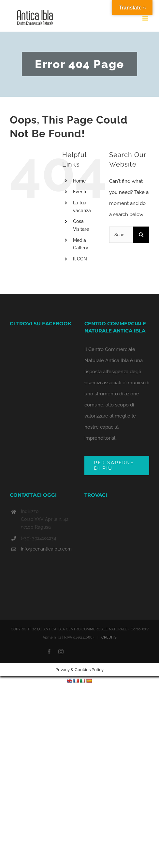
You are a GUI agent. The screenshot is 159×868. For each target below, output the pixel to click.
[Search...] (121, 235)
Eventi (79, 192)
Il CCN (80, 259)
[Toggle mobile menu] (146, 18)
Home (79, 181)
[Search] (141, 235)
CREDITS (109, 637)
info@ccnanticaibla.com (46, 549)
